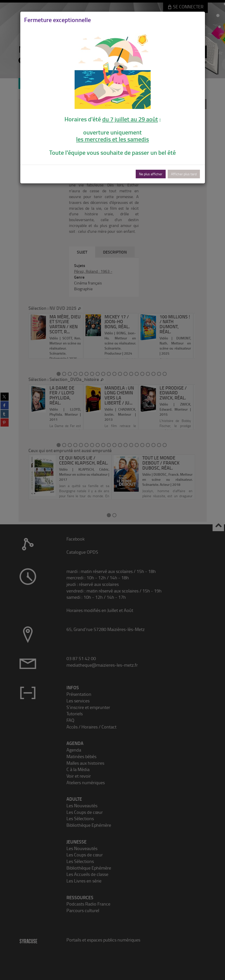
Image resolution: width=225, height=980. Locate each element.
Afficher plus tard (184, 174)
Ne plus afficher (151, 174)
